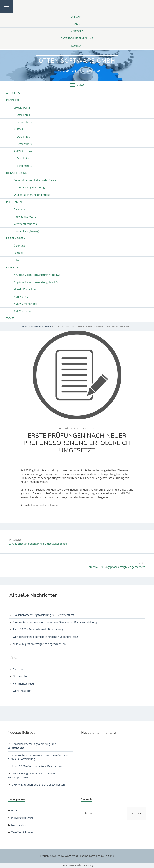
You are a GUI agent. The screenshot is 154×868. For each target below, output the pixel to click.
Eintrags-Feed (21, 676)
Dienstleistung (17, 173)
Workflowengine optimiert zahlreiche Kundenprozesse (45, 637)
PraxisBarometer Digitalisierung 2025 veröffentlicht (44, 615)
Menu (80, 85)
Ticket (10, 319)
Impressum (77, 31)
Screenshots (24, 122)
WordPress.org (22, 691)
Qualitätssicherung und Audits (32, 195)
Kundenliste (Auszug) (26, 231)
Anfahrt (77, 17)
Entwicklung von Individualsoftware (35, 181)
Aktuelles (13, 93)
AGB (77, 24)
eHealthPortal (22, 108)
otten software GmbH (77, 61)
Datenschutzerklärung (77, 38)
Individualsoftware (25, 217)
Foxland (109, 856)
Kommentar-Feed (23, 684)
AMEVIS (18, 130)
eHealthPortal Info (25, 290)
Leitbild (18, 253)
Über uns (19, 246)
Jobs (16, 261)
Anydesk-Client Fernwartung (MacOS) (36, 282)
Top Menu (7, 13)
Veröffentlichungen (25, 224)
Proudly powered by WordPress (59, 856)
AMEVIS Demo (22, 311)
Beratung (19, 210)
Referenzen (14, 202)
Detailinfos (23, 115)
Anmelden (19, 669)
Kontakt (77, 46)
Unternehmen (16, 239)
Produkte (13, 101)
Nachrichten (19, 825)
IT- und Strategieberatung (29, 188)
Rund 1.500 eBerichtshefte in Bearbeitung (38, 630)
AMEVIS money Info (26, 304)
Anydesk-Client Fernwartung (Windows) (37, 275)
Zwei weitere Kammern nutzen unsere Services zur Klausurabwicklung (55, 622)
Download (14, 268)
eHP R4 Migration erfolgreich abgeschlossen (39, 644)
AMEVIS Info (21, 297)
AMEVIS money (23, 152)
